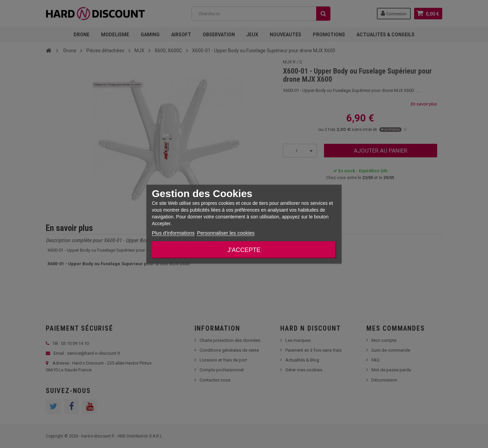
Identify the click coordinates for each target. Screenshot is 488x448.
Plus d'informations (173, 232)
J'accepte (244, 250)
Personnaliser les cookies (226, 232)
